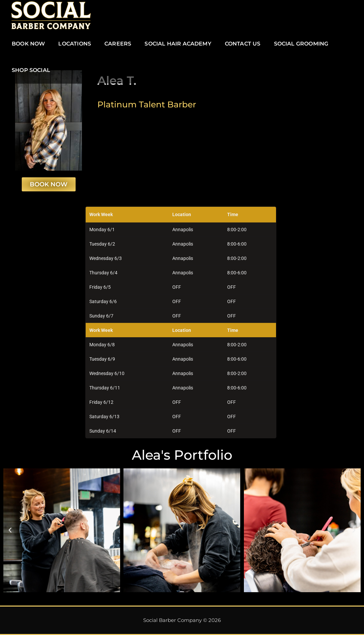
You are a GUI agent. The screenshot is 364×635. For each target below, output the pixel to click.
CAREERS (118, 44)
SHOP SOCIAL (31, 70)
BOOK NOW (28, 44)
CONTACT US (243, 44)
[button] (10, 530)
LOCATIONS (75, 44)
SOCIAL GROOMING (301, 44)
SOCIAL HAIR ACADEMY (178, 44)
